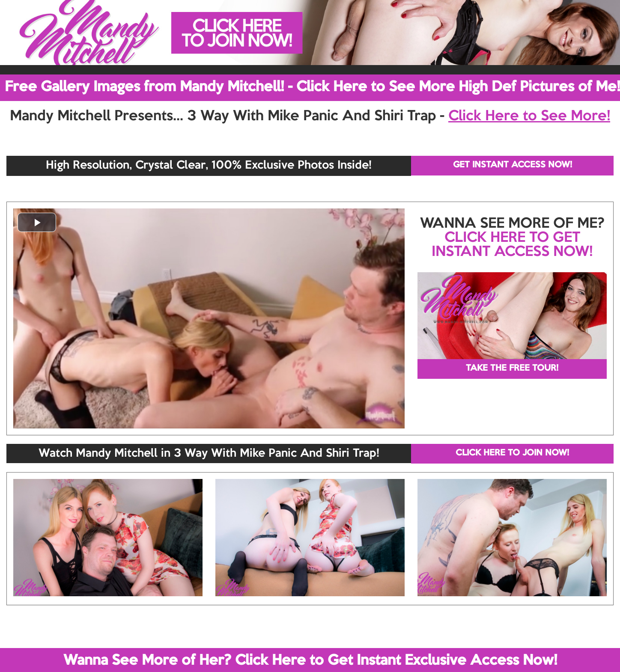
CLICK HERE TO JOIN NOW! (512, 453)
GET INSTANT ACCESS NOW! (513, 165)
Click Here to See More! (529, 116)
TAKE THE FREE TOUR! (512, 369)
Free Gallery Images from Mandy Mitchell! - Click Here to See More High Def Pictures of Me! (312, 87)
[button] (37, 222)
